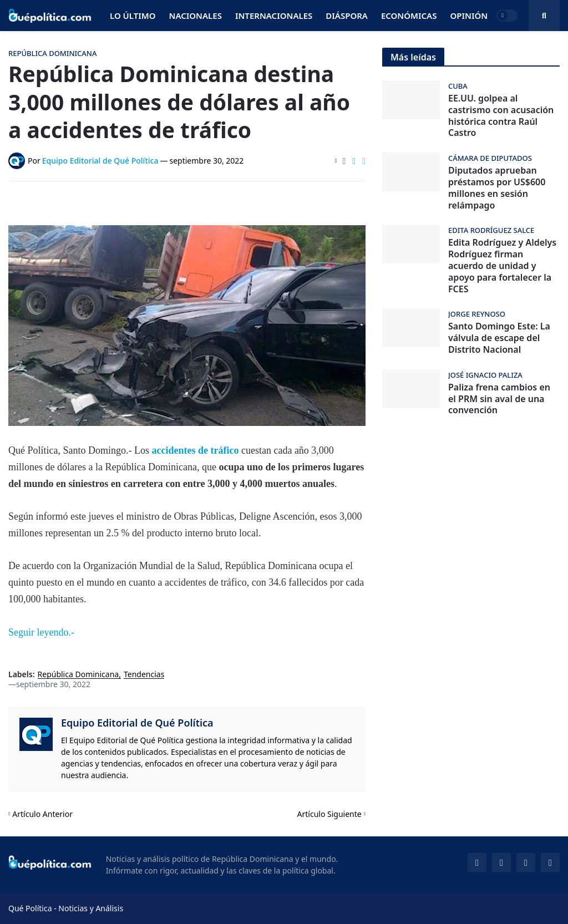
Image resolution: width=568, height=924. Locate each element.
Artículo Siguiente (329, 814)
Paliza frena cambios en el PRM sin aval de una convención (499, 399)
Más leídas (413, 57)
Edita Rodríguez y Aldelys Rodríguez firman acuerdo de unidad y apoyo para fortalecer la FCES (502, 266)
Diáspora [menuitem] (347, 16)
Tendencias (144, 675)
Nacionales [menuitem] (196, 16)
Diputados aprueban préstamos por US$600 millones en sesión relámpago (497, 188)
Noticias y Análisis (91, 908)
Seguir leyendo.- (41, 632)
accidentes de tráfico (196, 450)
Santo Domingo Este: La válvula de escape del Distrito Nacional (499, 338)
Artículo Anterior (42, 814)
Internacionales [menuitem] (274, 16)
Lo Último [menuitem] (133, 16)
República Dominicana (78, 675)
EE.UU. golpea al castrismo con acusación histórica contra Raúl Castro (501, 116)
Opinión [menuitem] (469, 16)
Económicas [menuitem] (409, 16)
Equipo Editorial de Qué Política (137, 723)
